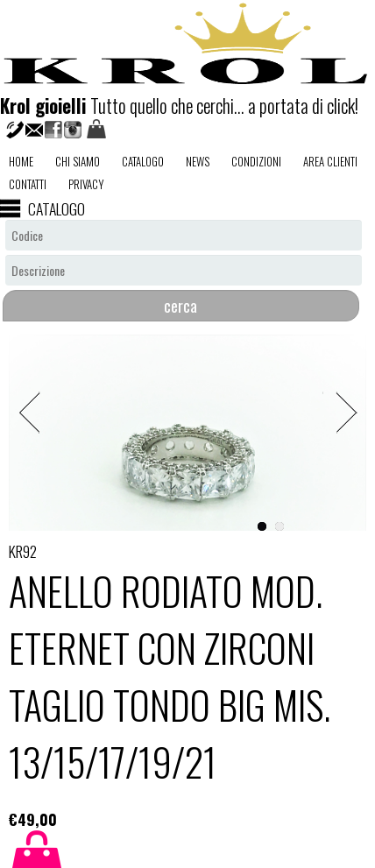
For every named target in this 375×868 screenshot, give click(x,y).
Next (340, 387)
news (198, 161)
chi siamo (78, 161)
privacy (86, 184)
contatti (28, 184)
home (21, 161)
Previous (35, 387)
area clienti (330, 161)
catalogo (143, 161)
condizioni (256, 161)
